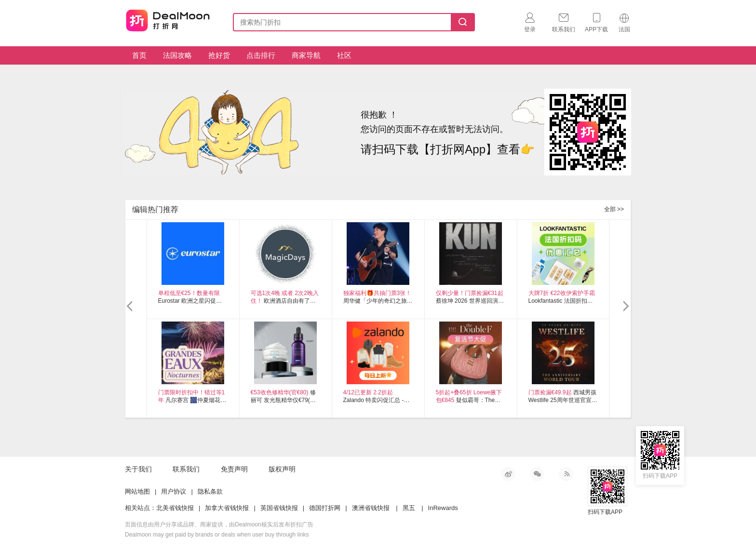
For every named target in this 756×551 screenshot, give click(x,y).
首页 (139, 55)
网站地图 (137, 491)
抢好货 (219, 55)
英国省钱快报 (279, 508)
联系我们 (186, 469)
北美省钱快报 (175, 508)
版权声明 (282, 469)
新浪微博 (508, 474)
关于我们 (138, 469)
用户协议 (174, 491)
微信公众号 (537, 474)
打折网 (168, 20)
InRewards (443, 508)
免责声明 (234, 469)
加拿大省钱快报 (227, 508)
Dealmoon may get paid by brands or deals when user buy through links (217, 535)
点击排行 (261, 55)
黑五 (409, 508)
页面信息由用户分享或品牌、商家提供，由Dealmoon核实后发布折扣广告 (219, 524)
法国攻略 (177, 55)
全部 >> (614, 209)
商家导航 (306, 55)
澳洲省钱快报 (371, 508)
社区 (344, 55)
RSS (566, 474)
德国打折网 (325, 508)
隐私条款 (210, 491)
